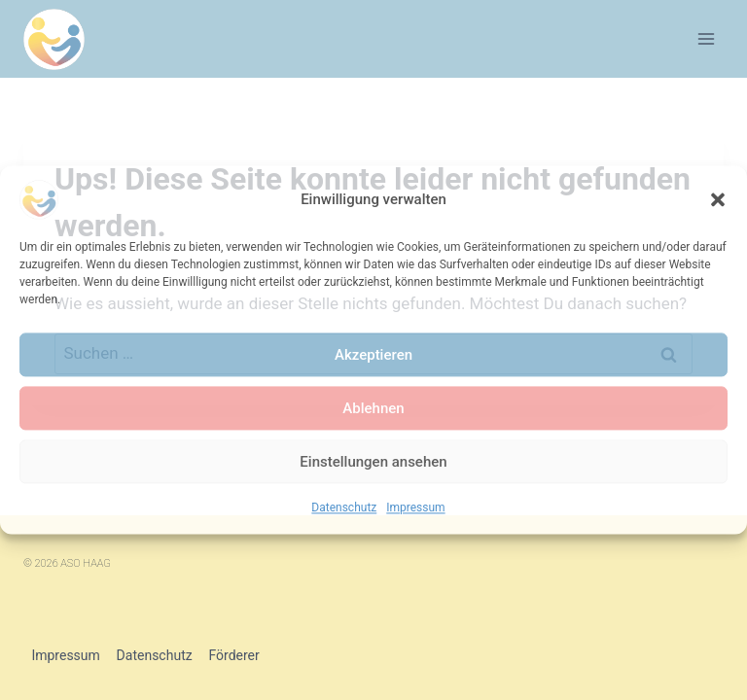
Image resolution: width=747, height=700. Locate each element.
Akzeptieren (373, 355)
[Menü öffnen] (706, 38)
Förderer (233, 655)
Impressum (415, 507)
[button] (718, 199)
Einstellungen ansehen (373, 462)
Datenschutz (344, 507)
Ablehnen (373, 408)
